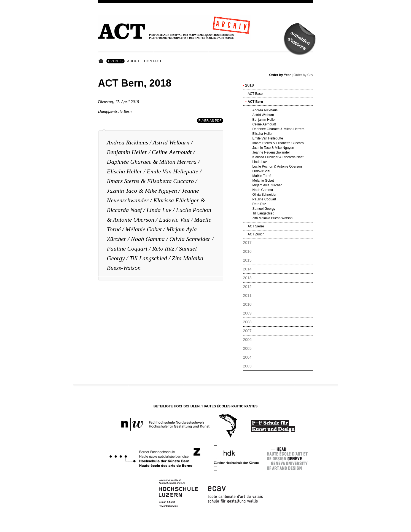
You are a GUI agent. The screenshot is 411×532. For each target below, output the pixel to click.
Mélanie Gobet (143, 229)
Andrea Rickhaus (128, 142)
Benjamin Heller (127, 152)
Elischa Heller (125, 171)
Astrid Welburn (171, 142)
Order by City (303, 75)
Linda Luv (159, 210)
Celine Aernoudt (172, 152)
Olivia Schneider (190, 239)
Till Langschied (148, 258)
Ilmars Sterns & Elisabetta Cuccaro (151, 181)
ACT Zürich (256, 234)
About (133, 61)
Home (102, 61)
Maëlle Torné (262, 176)
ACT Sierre (256, 226)
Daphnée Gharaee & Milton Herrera (152, 162)
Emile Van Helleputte (172, 171)
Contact (153, 61)
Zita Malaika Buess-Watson (273, 218)
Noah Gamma (148, 239)
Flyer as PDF (210, 121)
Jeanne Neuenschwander (271, 152)
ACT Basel (256, 94)
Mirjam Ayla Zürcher (267, 185)
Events (115, 61)
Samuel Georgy (264, 209)
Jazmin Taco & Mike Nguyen (142, 191)
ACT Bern (255, 102)
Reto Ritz (163, 248)
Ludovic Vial (174, 220)
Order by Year (280, 75)
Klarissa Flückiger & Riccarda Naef (278, 157)
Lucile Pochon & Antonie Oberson (277, 166)
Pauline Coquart (127, 248)
